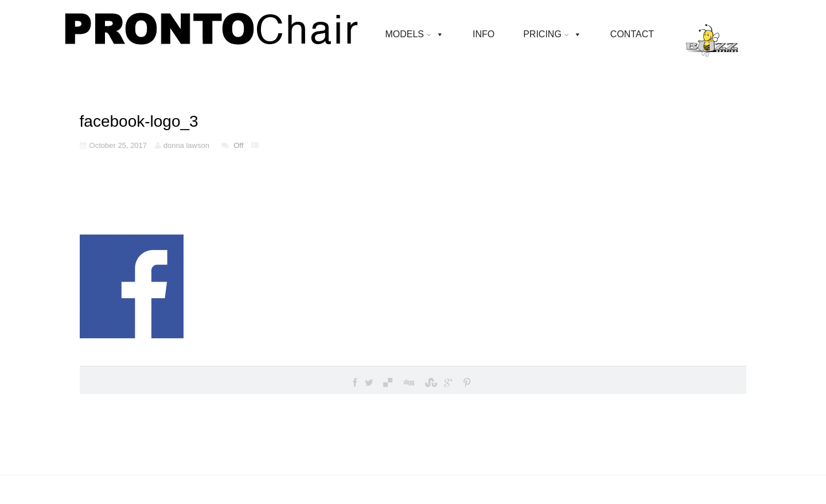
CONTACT (632, 34)
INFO (484, 34)
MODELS (408, 34)
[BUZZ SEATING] (712, 34)
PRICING (546, 34)
